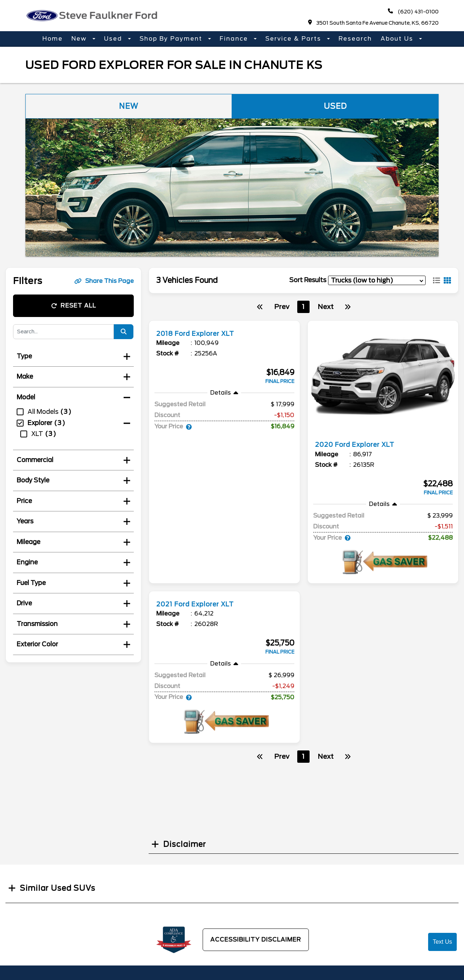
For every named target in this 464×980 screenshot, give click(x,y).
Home (53, 39)
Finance (235, 39)
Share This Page (104, 281)
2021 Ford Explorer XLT (202, 604)
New (80, 39)
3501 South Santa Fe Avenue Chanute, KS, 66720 (374, 23)
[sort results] (377, 280)
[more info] (224, 322)
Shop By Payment (172, 39)
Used (114, 39)
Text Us (442, 942)
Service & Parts (294, 39)
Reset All (74, 306)
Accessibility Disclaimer (256, 940)
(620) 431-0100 (413, 11)
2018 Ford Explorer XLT (202, 333)
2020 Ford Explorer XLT (362, 444)
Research (355, 39)
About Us (398, 39)
